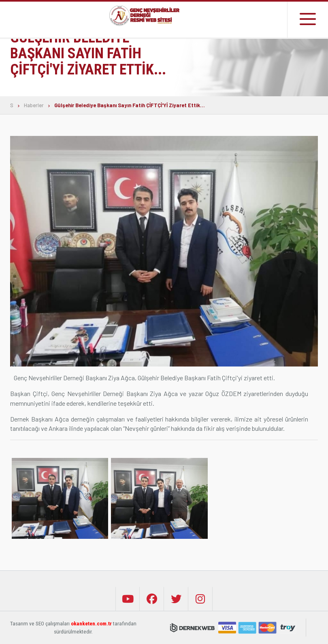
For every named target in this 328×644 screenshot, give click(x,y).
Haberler (34, 105)
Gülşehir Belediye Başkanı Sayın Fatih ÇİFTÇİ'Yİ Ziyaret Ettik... (130, 105)
